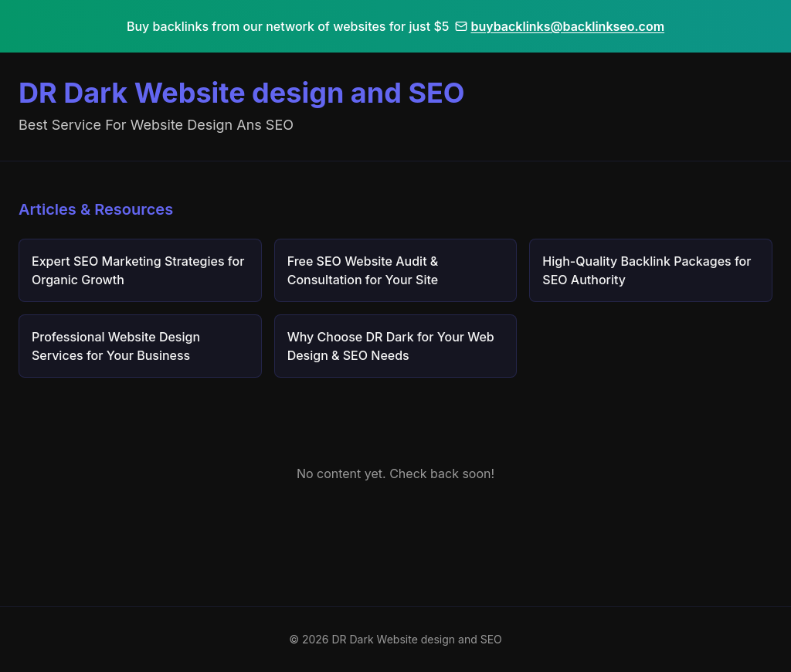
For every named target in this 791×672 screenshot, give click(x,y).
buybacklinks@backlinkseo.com (560, 26)
